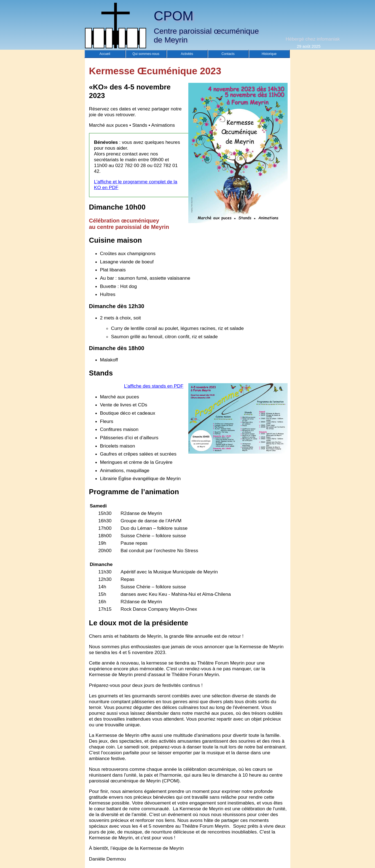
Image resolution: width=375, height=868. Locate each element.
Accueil (105, 54)
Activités (187, 54)
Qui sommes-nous (146, 54)
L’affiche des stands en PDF (154, 386)
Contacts (228, 54)
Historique (269, 54)
